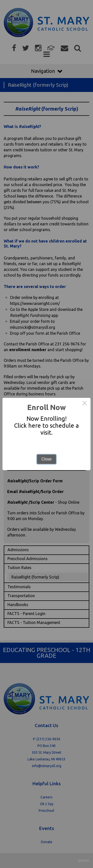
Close (46, 459)
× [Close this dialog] (85, 404)
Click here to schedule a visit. (46, 429)
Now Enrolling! (47, 419)
